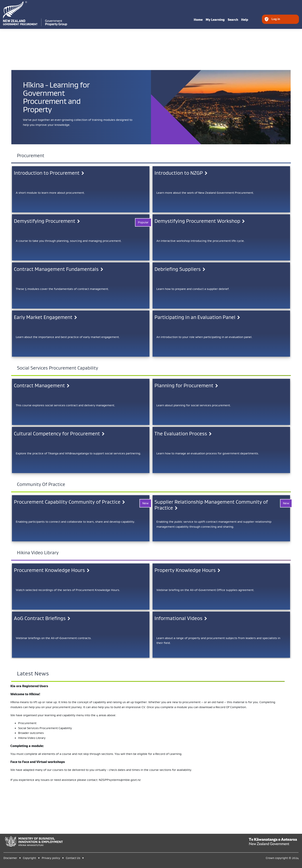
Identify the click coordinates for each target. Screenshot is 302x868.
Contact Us (73, 858)
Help (245, 20)
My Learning (215, 20)
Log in (276, 19)
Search (233, 20)
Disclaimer (10, 858)
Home (198, 20)
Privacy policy (51, 858)
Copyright (30, 858)
